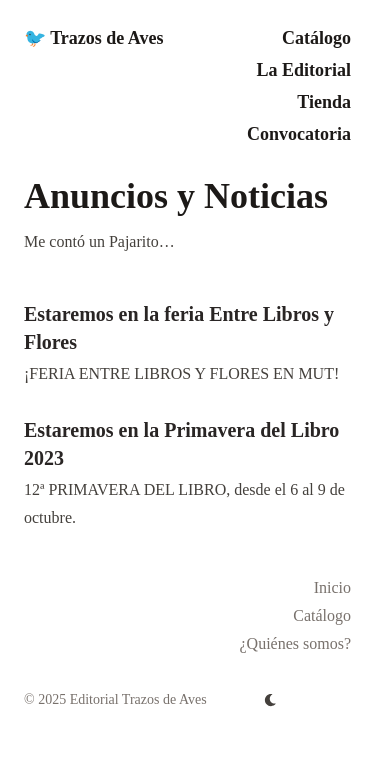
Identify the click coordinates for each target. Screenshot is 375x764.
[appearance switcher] (271, 700)
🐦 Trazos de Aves (94, 38)
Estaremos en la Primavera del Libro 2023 (181, 444)
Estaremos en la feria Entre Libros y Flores (179, 328)
